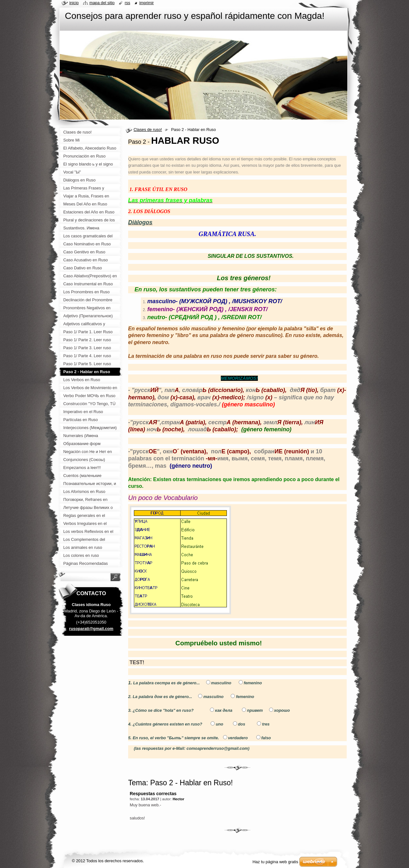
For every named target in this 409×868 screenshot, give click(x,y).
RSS (127, 3)
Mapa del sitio (102, 3)
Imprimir (147, 3)
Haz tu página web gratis (275, 862)
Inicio (74, 3)
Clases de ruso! (148, 130)
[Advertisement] (91, 741)
